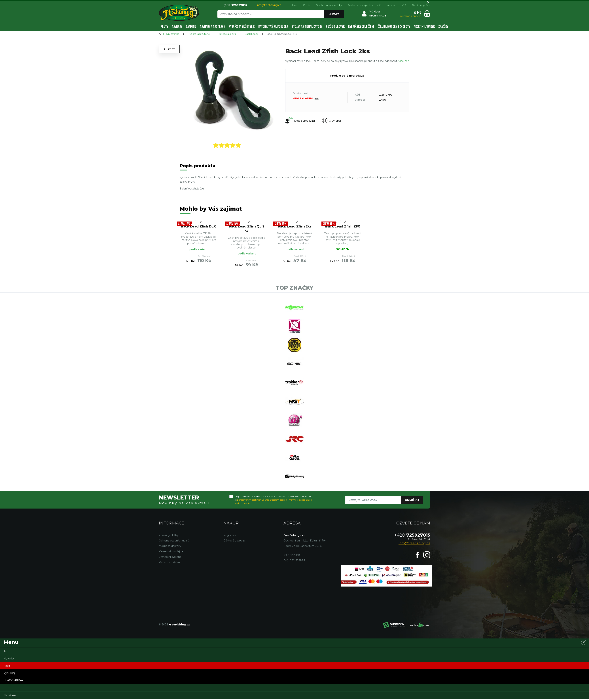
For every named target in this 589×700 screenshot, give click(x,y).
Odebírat (412, 501)
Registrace (230, 536)
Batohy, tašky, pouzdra (273, 27)
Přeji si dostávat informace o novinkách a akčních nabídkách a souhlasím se (273, 500)
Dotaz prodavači (300, 121)
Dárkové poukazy (234, 541)
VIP (404, 5)
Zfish (382, 100)
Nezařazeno (11, 696)
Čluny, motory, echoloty (394, 27)
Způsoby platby (169, 536)
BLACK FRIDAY (13, 681)
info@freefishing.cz (269, 5)
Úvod (294, 5)
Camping (191, 27)
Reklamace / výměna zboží (364, 5)
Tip (5, 652)
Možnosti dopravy (170, 547)
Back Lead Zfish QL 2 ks (246, 228)
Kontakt (391, 5)
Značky (443, 27)
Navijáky (177, 27)
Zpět (169, 49)
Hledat (334, 14)
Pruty (164, 27)
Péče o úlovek (335, 27)
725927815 (412, 536)
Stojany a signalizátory (307, 27)
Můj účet (374, 12)
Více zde (404, 61)
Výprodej (9, 674)
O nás (307, 5)
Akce (7, 667)
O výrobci (331, 121)
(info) (316, 99)
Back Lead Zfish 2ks (295, 226)
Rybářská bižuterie (242, 27)
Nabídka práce (421, 5)
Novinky (9, 659)
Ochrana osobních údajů (174, 541)
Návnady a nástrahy (212, 27)
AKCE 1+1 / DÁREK (424, 27)
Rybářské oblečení (361, 27)
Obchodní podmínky (329, 5)
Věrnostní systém (170, 558)
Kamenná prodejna (171, 552)
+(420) (235, 5)
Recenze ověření (170, 563)
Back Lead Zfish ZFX (343, 226)
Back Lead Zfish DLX (198, 226)
